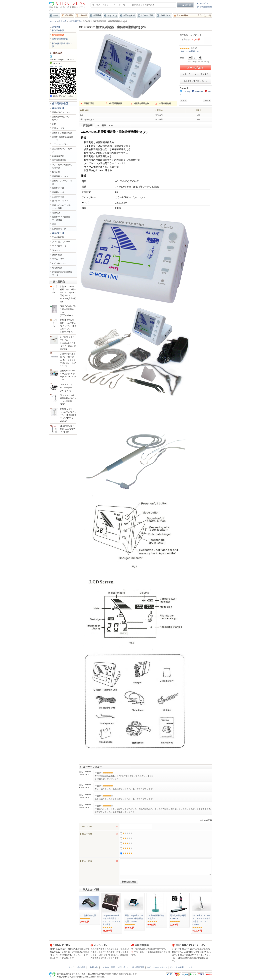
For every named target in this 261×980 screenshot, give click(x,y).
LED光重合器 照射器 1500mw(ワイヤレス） (67, 429)
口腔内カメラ (58, 128)
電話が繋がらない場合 (62, 96)
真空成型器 (57, 255)
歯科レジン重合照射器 (62, 133)
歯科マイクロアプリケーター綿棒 (62, 207)
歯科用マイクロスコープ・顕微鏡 (62, 218)
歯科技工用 (58, 233)
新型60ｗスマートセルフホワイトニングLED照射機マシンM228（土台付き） (68, 415)
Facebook (199, 91)
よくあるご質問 (108, 967)
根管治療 (62, 21)
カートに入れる (195, 68)
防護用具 (56, 213)
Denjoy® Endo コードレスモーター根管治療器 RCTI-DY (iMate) (201, 920)
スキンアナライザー (61, 201)
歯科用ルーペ (58, 192)
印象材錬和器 (58, 237)
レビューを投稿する (190, 51)
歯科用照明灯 (58, 188)
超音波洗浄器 (58, 156)
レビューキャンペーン (157, 967)
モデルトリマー (59, 259)
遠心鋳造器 (57, 268)
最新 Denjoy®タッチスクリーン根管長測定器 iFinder (134, 918)
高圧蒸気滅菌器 (59, 160)
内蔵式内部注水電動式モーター (62, 273)
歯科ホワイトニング (61, 112)
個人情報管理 (138, 967)
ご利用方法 (93, 967)
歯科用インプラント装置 (62, 182)
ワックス (56, 250)
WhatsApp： (57, 63)
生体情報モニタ (59, 229)
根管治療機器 (58, 30)
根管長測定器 (75, 21)
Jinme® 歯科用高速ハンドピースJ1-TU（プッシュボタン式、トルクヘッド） (68, 360)
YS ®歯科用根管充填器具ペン (156, 917)
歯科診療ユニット (60, 176)
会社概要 (81, 967)
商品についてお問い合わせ (195, 81)
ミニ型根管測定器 (88, 915)
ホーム (53, 21)
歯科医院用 (58, 108)
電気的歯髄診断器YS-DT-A (178, 917)
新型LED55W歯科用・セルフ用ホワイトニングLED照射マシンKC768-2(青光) (68, 326)
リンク (189, 967)
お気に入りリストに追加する (195, 74)
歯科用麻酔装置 (60, 103)
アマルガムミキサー (61, 242)
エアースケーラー (60, 144)
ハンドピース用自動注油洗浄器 (62, 166)
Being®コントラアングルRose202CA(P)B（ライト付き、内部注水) (68, 343)
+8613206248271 (58, 66)
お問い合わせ (124, 967)
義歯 (54, 224)
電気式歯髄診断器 (60, 39)
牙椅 (54, 124)
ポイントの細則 (177, 967)
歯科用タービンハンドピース (62, 118)
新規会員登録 (206, 7)
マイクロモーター (60, 246)
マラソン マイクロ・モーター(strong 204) (67, 387)
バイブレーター (59, 263)
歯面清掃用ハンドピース (62, 150)
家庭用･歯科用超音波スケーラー (63, 138)
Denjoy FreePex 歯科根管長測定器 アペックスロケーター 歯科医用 (112, 920)
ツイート (187, 91)
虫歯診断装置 (58, 197)
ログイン (204, 3)
